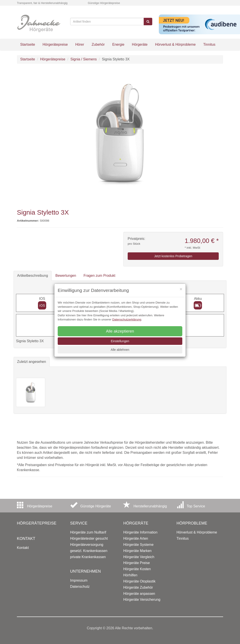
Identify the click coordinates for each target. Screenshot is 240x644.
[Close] (181, 289)
